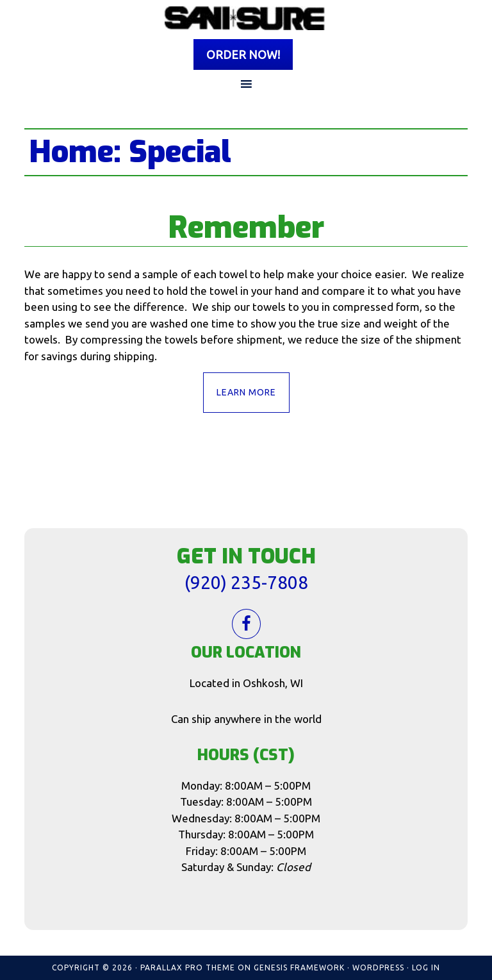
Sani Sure (246, 18)
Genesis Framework (299, 968)
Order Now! (243, 54)
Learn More (246, 392)
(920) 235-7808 (246, 582)
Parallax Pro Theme (188, 968)
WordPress (378, 968)
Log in (426, 968)
